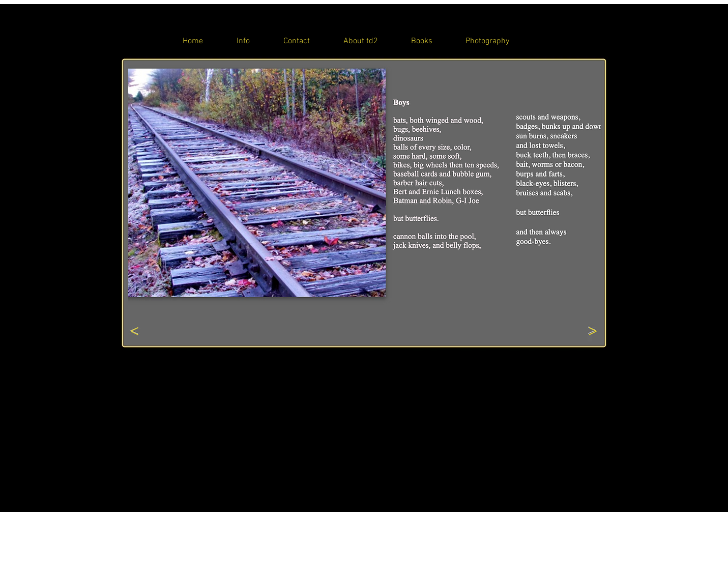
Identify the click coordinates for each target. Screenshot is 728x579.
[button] (365, 187)
